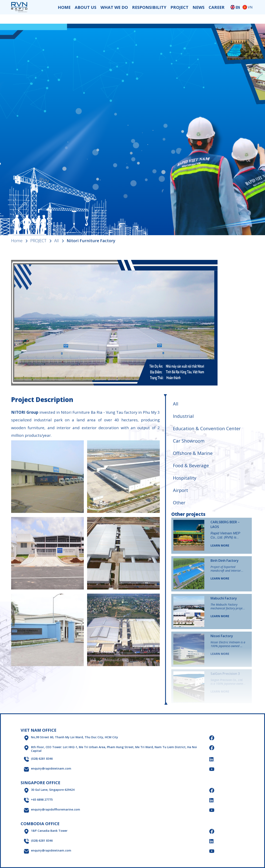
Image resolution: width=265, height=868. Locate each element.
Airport (180, 490)
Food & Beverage (191, 465)
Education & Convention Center (207, 428)
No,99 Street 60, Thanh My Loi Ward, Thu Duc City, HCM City (75, 737)
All (57, 241)
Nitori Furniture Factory (91, 241)
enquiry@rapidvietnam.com (51, 769)
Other (179, 502)
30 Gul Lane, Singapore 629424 (53, 790)
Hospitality (185, 478)
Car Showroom (189, 441)
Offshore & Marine (193, 453)
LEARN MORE (220, 545)
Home (17, 241)
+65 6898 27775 (42, 800)
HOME (64, 7)
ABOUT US (86, 7)
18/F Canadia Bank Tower (49, 831)
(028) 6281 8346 (42, 759)
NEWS (199, 7)
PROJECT (179, 7)
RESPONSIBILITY (149, 7)
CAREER (217, 7)
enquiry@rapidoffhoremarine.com (56, 810)
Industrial (183, 416)
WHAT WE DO (114, 7)
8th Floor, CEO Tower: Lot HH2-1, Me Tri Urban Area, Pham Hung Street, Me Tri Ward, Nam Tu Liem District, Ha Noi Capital (114, 749)
